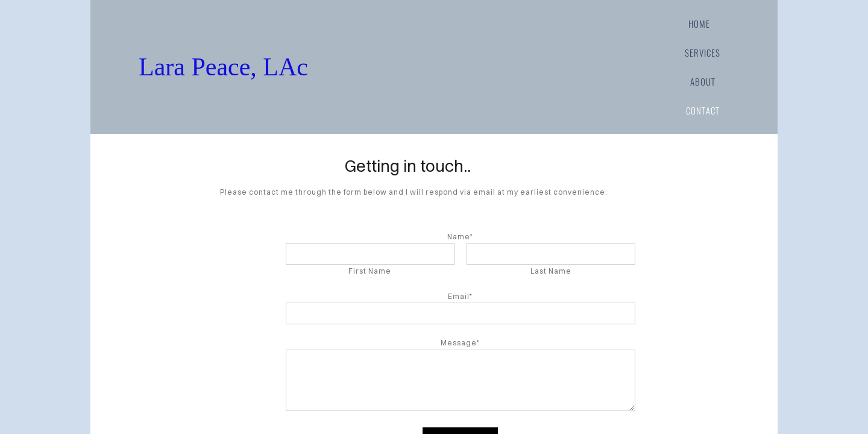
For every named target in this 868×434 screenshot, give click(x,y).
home (699, 24)
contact (703, 110)
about (703, 81)
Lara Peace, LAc (350, 67)
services (703, 52)
